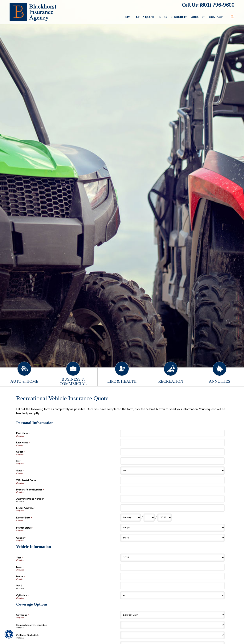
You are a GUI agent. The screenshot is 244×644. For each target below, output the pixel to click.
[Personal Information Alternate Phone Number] (172, 499)
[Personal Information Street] (172, 452)
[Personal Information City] (172, 461)
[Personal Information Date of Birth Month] (130, 518)
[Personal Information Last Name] (172, 442)
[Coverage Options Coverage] (172, 615)
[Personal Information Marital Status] (172, 528)
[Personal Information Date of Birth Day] (149, 518)
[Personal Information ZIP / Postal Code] (172, 480)
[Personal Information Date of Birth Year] (165, 518)
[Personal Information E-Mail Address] (172, 508)
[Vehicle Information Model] (172, 576)
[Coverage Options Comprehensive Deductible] (172, 625)
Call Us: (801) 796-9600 (208, 5)
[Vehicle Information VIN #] (172, 586)
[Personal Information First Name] (172, 433)
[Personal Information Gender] (172, 538)
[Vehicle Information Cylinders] (172, 595)
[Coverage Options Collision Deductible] (172, 635)
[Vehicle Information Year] (172, 558)
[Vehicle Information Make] (172, 567)
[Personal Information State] (172, 471)
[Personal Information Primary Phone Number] (172, 490)
